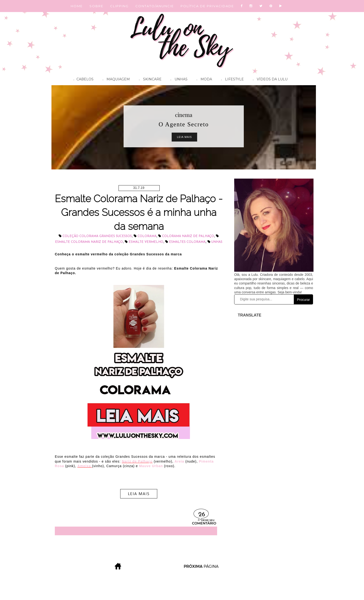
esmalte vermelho (146, 242)
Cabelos (82, 80)
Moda (203, 80)
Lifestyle (231, 80)
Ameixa (85, 466)
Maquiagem (115, 80)
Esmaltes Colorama (187, 242)
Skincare (149, 80)
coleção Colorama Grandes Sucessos (97, 236)
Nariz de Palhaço (137, 461)
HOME (77, 6)
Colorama (147, 236)
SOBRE (96, 6)
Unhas (178, 80)
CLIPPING (119, 6)
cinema (184, 115)
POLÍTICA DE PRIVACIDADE (207, 6)
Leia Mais (184, 137)
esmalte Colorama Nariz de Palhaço (89, 242)
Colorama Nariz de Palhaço (188, 236)
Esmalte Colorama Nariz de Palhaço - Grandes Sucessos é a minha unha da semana (139, 213)
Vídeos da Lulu (269, 80)
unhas (217, 242)
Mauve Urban (151, 466)
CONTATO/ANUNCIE (155, 6)
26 (202, 515)
